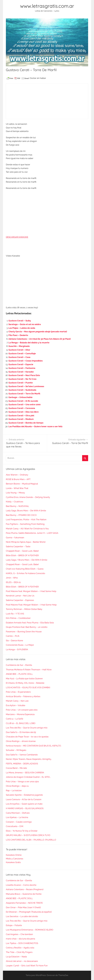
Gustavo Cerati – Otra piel (21, 416)
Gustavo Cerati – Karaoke (21, 372)
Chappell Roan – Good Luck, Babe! (22, 551)
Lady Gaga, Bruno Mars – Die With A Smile (26, 511)
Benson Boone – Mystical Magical (22, 484)
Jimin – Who (12, 578)
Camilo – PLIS (13, 636)
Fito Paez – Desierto (18, 335)
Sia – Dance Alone (14, 641)
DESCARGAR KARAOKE (17, 237)
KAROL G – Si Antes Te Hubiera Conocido (25, 573)
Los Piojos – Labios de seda (22, 328)
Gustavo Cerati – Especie (21, 364)
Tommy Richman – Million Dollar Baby (24, 609)
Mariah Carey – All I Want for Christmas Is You (27, 529)
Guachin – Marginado (19, 346)
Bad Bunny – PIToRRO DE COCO (21, 515)
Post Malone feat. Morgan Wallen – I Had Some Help (31, 591)
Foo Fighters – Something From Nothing (25, 524)
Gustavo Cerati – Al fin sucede (23, 401)
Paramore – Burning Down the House (24, 632)
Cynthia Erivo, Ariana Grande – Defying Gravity (28, 497)
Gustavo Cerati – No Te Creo (22, 379)
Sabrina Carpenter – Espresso (20, 600)
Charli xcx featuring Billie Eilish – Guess (25, 569)
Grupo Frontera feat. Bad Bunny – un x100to (27, 627)
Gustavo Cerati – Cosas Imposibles (26, 361)
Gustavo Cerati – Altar (19, 350)
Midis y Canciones (15, 859)
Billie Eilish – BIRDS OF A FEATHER (22, 555)
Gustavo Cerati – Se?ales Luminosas (26, 386)
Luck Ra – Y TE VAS (15, 614)
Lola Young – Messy (15, 493)
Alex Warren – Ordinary (17, 475)
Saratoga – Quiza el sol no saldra (25, 324)
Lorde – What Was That (17, 488)
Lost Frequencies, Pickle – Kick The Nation (26, 519)
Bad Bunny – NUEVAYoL (17, 506)
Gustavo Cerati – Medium (21, 419)
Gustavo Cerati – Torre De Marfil (24, 394)
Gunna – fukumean (15, 538)
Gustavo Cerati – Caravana (22, 408)
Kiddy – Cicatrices (15, 502)
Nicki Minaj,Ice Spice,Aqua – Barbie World (26, 542)
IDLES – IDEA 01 (13, 582)
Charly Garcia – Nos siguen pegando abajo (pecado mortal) (38, 332)
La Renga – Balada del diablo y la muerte (29, 343)
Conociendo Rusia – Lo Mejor (20, 645)
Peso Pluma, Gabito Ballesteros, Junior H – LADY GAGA (32, 533)
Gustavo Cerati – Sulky (20, 321)
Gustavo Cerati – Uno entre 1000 (24, 404)
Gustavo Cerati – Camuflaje (22, 353)
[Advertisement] (47, 101)
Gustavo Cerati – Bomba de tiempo (26, 423)
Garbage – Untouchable (20, 397)
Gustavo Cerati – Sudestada (22, 390)
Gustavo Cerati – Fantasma (22, 368)
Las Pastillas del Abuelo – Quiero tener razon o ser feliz (35, 426)
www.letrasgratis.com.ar (47, 6)
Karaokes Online (14, 855)
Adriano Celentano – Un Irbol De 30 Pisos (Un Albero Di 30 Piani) (40, 339)
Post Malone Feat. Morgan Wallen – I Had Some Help (31, 605)
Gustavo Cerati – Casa (19, 357)
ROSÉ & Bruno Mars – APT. (18, 479)
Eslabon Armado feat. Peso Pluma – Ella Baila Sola (30, 623)
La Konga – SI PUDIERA (17, 649)
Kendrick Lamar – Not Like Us (20, 596)
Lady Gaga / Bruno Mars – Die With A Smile (27, 560)
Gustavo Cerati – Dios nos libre (23, 412)
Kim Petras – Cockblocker (18, 618)
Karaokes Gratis (13, 862)
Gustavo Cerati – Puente (21, 383)
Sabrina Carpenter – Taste (18, 546)
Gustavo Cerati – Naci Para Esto (24, 375)
